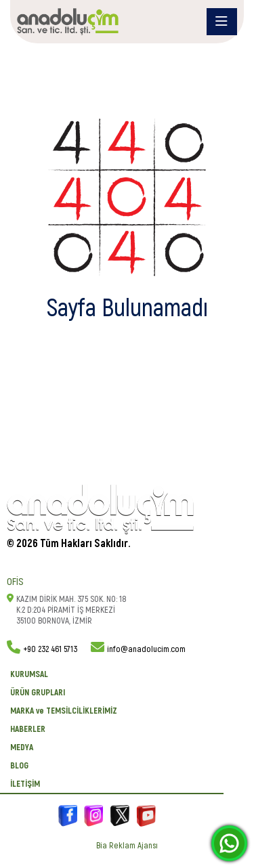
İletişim (25, 784)
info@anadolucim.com (146, 649)
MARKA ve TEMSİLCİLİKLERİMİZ (64, 711)
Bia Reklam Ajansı (127, 846)
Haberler (28, 729)
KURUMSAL (29, 674)
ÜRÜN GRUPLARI (38, 693)
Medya (22, 747)
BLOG (19, 766)
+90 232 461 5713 (50, 649)
